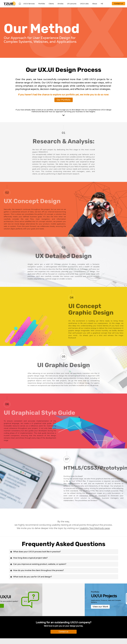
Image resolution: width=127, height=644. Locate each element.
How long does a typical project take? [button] (30, 558)
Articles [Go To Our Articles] (60, 4)
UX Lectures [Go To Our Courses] (72, 4)
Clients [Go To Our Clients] (51, 4)
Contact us (63, 632)
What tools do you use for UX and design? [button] (32, 577)
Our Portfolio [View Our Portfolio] (64, 100)
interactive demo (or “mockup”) (93, 497)
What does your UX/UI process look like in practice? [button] (37, 552)
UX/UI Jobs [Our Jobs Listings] (84, 4)
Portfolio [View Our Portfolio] (42, 4)
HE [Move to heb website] (102, 4)
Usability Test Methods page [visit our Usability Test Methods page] (95, 530)
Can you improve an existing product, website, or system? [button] (40, 564)
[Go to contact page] (118, 3)
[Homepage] (10, 4)
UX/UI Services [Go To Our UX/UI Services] (29, 4)
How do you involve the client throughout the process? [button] (38, 570)
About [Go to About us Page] (95, 4)
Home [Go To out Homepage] (20, 4)
